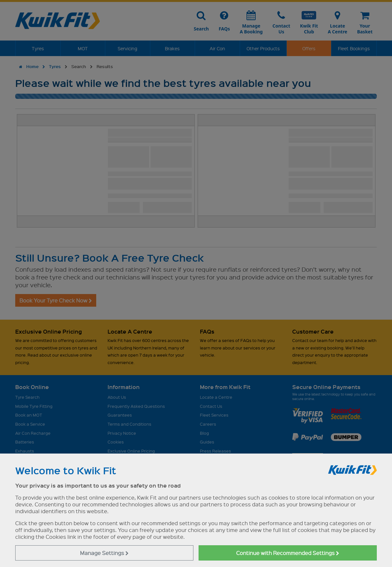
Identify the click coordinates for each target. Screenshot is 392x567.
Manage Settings (104, 553)
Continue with (288, 553)
